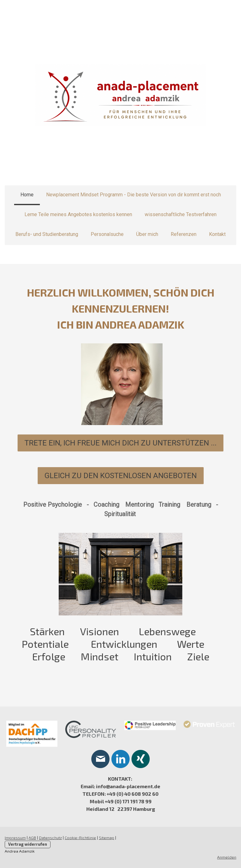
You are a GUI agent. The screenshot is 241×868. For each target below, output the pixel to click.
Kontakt (217, 234)
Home (27, 195)
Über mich (147, 234)
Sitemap (107, 838)
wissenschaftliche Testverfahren (181, 214)
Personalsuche (107, 234)
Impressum (15, 838)
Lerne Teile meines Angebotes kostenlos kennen (78, 214)
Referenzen (184, 234)
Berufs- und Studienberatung (47, 234)
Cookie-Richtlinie (80, 838)
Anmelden (227, 857)
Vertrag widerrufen (28, 844)
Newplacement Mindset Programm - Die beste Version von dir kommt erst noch (134, 195)
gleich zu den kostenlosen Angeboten (121, 476)
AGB (32, 838)
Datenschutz (50, 838)
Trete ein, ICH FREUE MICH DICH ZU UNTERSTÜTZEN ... (120, 443)
